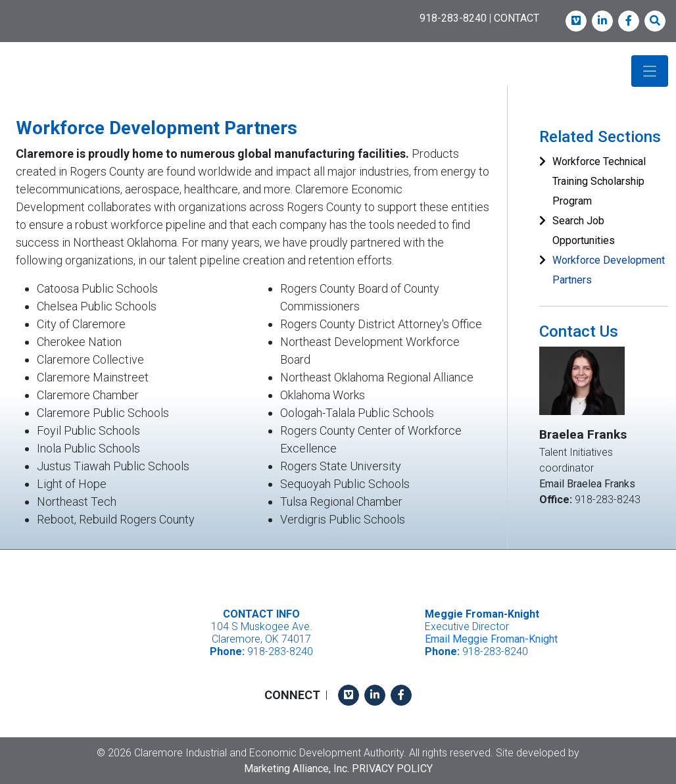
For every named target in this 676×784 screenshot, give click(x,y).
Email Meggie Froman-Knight (491, 639)
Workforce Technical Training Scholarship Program (599, 181)
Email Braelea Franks (587, 483)
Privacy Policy (392, 768)
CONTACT (517, 18)
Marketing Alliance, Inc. (297, 768)
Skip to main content (0, 11)
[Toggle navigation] (650, 71)
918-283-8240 (453, 18)
